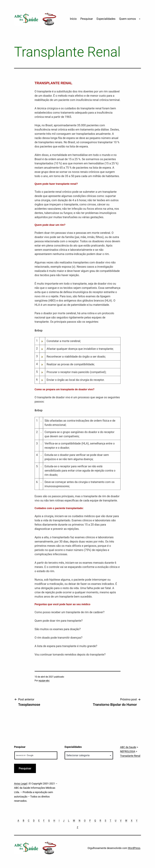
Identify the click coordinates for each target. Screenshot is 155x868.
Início (73, 19)
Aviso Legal (21, 784)
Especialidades (106, 19)
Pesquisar (87, 19)
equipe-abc (44, 681)
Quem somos (127, 19)
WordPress (134, 848)
